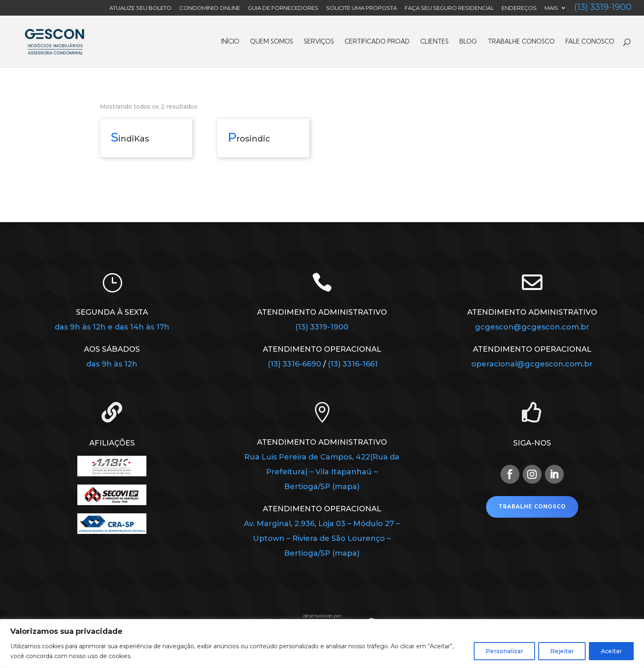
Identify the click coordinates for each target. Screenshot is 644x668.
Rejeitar (562, 651)
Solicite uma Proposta (361, 8)
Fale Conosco (590, 42)
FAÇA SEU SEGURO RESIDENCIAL (449, 8)
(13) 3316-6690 (295, 364)
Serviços (319, 42)
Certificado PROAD (377, 42)
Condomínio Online (210, 8)
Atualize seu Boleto (140, 8)
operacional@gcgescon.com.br (532, 364)
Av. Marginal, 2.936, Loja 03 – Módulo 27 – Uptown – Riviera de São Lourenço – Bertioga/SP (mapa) (322, 538)
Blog (468, 42)
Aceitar (611, 651)
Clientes (434, 42)
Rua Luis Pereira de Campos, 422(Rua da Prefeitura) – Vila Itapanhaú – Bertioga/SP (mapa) (322, 472)
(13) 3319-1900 (603, 8)
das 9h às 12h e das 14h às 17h (112, 327)
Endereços (519, 8)
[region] (322, 644)
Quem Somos (272, 42)
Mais (551, 8)
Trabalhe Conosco (521, 42)
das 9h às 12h (112, 364)
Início (230, 42)
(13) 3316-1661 (353, 364)
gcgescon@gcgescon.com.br (532, 327)
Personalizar (504, 651)
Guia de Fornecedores (283, 8)
